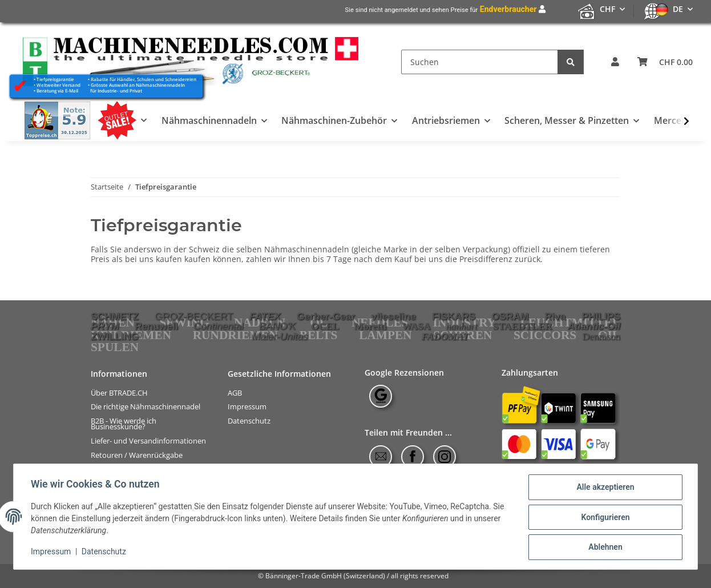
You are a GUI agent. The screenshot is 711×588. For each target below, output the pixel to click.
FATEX (265, 316)
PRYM (105, 326)
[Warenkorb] (665, 62)
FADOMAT (445, 337)
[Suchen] (480, 62)
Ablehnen (604, 547)
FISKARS (454, 316)
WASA (416, 326)
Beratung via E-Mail (57, 90)
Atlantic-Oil (594, 326)
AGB (235, 392)
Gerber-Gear (326, 316)
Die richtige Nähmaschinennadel (146, 407)
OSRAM (510, 316)
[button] (615, 62)
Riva (556, 316)
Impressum (247, 407)
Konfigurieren (604, 518)
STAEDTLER (523, 326)
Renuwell (156, 326)
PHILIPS (601, 316)
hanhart (462, 326)
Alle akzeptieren (604, 488)
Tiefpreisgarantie (55, 79)
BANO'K (277, 326)
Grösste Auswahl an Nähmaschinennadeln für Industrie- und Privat (136, 88)
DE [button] (678, 9)
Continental (219, 326)
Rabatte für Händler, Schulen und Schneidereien (144, 79)
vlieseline (394, 316)
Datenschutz (249, 421)
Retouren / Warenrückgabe (137, 455)
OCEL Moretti (349, 326)
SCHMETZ (115, 316)
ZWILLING (115, 336)
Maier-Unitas (280, 336)
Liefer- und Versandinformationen (148, 441)
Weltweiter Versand (58, 85)
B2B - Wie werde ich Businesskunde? (124, 424)
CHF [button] (607, 9)
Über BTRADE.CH (119, 392)
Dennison (601, 337)
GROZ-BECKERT (194, 316)
